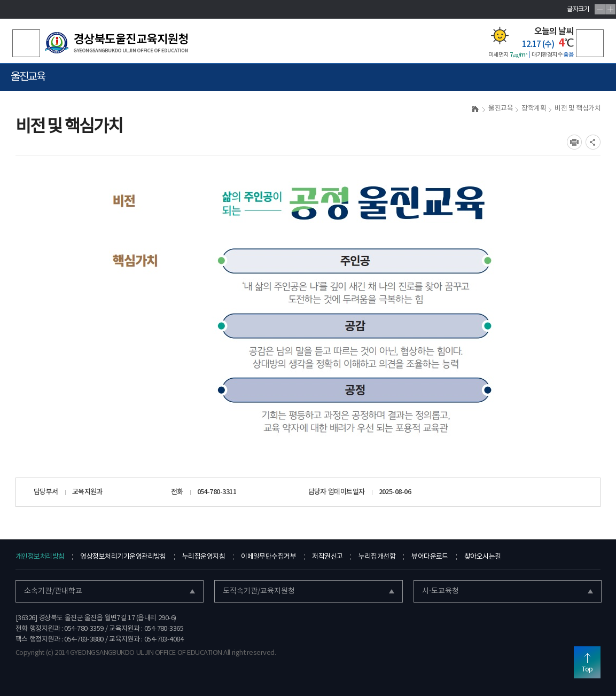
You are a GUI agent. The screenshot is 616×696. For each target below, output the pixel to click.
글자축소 (600, 9)
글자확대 (610, 9)
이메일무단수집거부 (268, 557)
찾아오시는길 (483, 557)
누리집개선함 (377, 557)
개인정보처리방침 (40, 557)
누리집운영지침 (204, 557)
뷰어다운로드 (430, 557)
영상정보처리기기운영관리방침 (123, 557)
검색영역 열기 (26, 43)
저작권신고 (327, 557)
